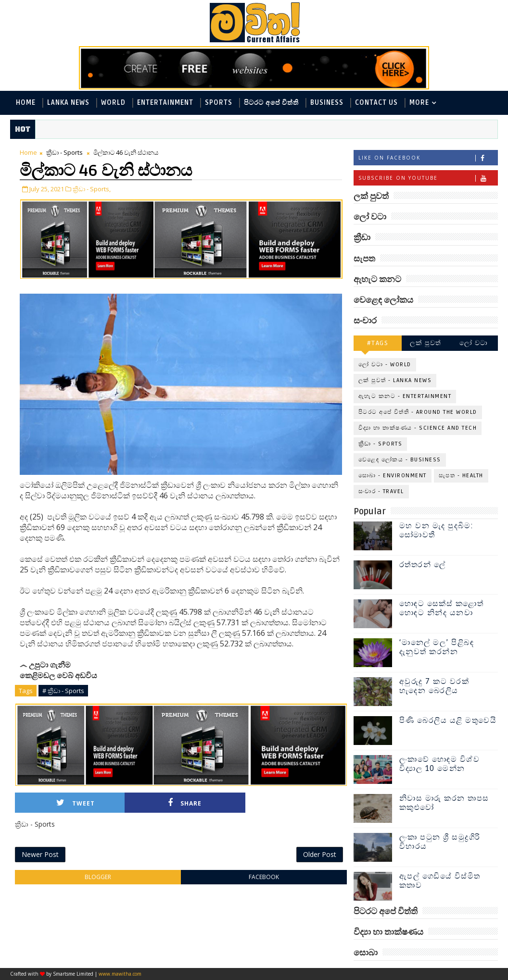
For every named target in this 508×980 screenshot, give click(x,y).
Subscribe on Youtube (428, 178)
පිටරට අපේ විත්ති (271, 103)
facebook (264, 877)
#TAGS (378, 343)
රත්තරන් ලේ (423, 565)
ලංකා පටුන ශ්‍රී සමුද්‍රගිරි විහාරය (440, 842)
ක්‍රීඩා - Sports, (92, 189)
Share (185, 803)
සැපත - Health (461, 476)
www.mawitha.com (120, 974)
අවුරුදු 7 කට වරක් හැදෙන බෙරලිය (434, 686)
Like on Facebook (428, 158)
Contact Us (376, 103)
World (113, 103)
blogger (98, 877)
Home (26, 103)
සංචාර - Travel (381, 491)
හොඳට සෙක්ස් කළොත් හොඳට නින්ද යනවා (442, 608)
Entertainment (165, 103)
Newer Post (40, 854)
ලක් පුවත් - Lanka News (395, 380)
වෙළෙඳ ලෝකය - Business (400, 460)
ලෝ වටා (474, 343)
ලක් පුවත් (426, 343)
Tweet (76, 803)
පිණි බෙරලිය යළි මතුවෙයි (448, 720)
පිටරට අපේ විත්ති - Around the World (418, 412)
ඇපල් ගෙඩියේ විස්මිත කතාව (440, 881)
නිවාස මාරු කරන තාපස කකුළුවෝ (444, 803)
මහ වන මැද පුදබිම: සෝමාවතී (437, 530)
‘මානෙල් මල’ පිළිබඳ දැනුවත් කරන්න (437, 647)
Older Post (320, 854)
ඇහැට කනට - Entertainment (405, 396)
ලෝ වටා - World (385, 365)
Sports (219, 103)
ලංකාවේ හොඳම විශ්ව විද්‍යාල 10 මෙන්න (440, 764)
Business (327, 103)
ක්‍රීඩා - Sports (64, 152)
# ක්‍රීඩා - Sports (63, 691)
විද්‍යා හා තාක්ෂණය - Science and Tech (418, 428)
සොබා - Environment (393, 476)
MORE (419, 103)
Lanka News (68, 103)
